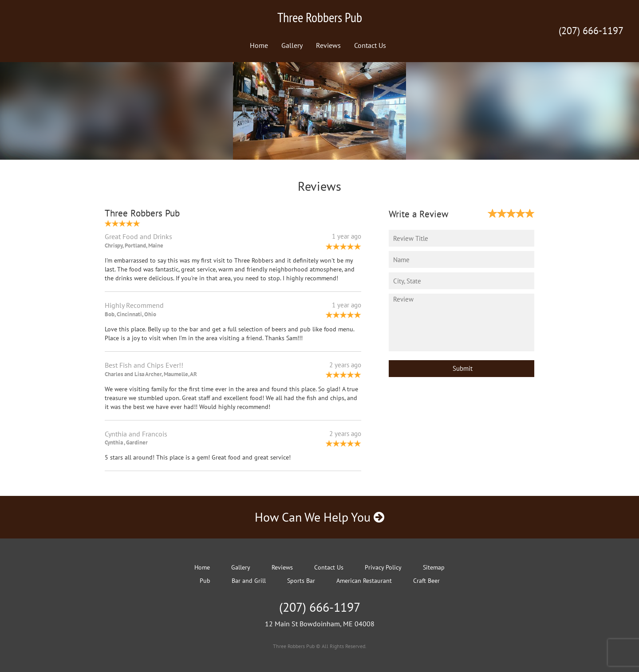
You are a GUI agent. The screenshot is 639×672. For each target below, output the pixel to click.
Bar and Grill (249, 581)
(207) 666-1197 (591, 31)
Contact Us (370, 45)
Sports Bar (301, 581)
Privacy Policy (383, 567)
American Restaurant (364, 581)
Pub (205, 581)
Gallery (292, 45)
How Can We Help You (319, 517)
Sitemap (434, 567)
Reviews (328, 45)
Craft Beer (426, 581)
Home (259, 45)
